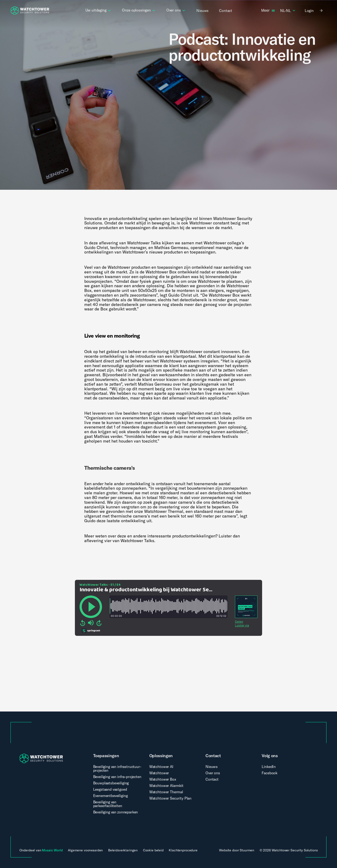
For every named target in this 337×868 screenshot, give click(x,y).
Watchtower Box (163, 779)
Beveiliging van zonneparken (116, 812)
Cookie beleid (153, 850)
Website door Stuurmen (237, 850)
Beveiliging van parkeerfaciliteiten (108, 804)
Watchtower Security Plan (170, 798)
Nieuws (212, 767)
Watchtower (159, 773)
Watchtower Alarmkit (166, 786)
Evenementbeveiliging (110, 796)
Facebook (269, 773)
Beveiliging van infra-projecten (117, 777)
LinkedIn (269, 767)
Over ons (213, 773)
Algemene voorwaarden (85, 850)
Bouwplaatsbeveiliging (111, 783)
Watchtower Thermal (166, 792)
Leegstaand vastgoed (110, 789)
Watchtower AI (161, 767)
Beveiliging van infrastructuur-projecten (117, 768)
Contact (212, 779)
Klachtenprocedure (183, 850)
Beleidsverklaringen (123, 850)
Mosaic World (52, 850)
